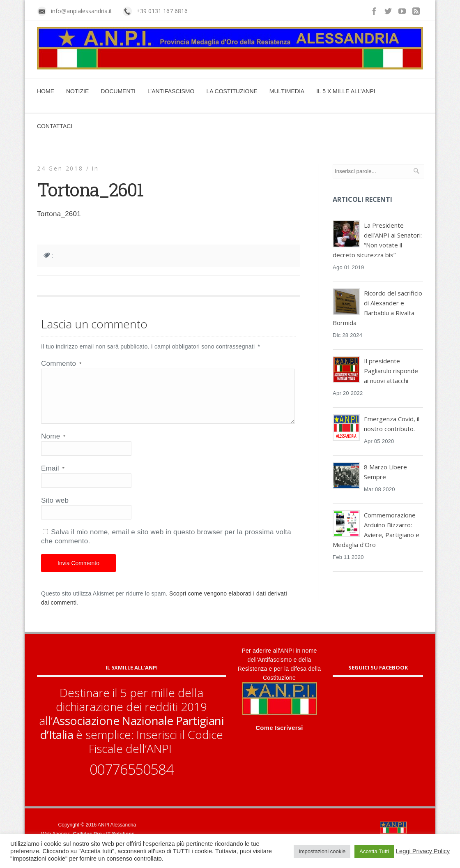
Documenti (118, 91)
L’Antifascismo (171, 91)
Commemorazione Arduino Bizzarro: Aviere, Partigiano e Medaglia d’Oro (376, 530)
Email (53, 478)
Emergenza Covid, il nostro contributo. (392, 424)
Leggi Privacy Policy (423, 851)
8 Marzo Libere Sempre (385, 472)
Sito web (55, 510)
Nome (53, 446)
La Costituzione (232, 91)
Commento (61, 364)
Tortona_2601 (59, 214)
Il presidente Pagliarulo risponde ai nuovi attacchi (391, 371)
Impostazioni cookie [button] (322, 851)
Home (46, 91)
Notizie (77, 91)
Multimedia (287, 91)
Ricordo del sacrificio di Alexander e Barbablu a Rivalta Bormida (377, 308)
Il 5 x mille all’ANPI (346, 91)
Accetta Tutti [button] (374, 851)
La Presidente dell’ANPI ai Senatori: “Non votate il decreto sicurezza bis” (377, 240)
